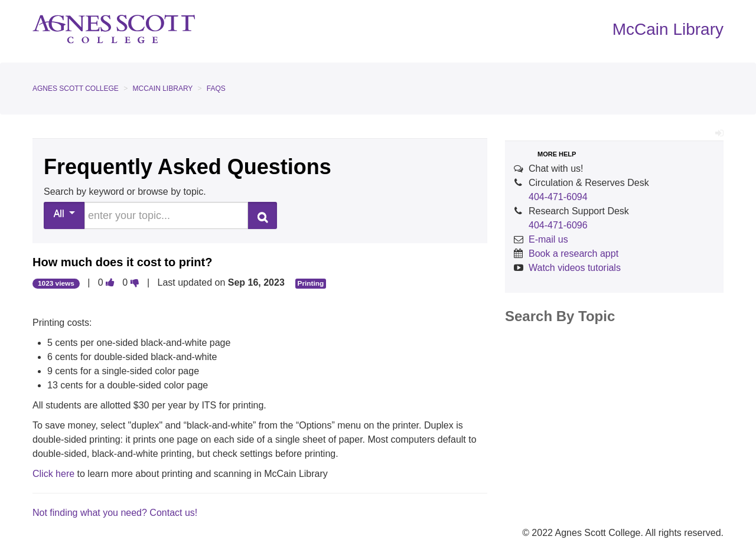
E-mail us (548, 239)
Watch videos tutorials (575, 268)
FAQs (216, 89)
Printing (311, 283)
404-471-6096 (558, 225)
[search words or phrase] (166, 215)
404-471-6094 (558, 197)
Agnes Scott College (76, 89)
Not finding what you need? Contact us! (115, 513)
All (65, 213)
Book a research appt (573, 254)
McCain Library (163, 89)
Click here (55, 474)
